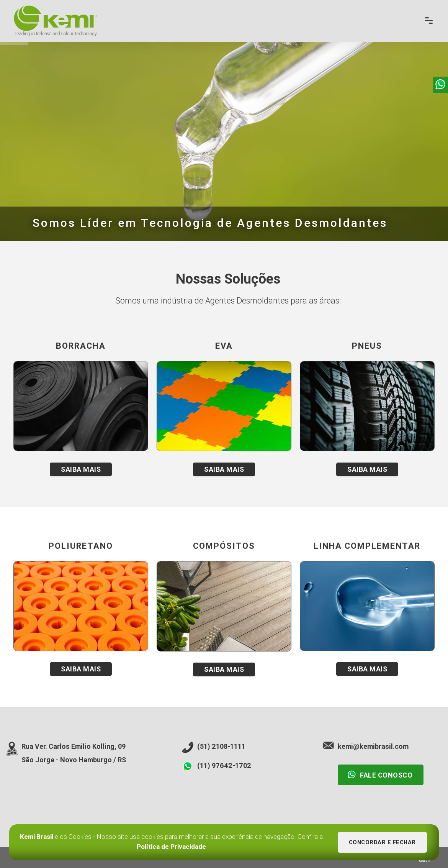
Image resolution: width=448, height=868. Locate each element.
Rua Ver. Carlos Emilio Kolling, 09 (74, 746)
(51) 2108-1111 (221, 746)
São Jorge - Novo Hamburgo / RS (74, 760)
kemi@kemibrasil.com (373, 746)
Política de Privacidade (171, 847)
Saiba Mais (81, 469)
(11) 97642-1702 (224, 765)
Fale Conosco (380, 774)
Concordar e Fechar (382, 843)
